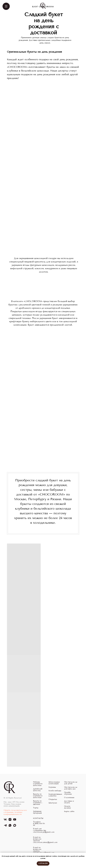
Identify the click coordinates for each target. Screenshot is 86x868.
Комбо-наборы (55, 791)
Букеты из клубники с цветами (38, 803)
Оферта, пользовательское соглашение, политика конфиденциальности (15, 812)
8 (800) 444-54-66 (39, 824)
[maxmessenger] (15, 826)
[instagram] (10, 820)
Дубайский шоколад (38, 790)
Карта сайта (69, 811)
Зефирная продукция (37, 812)
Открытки (53, 799)
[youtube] (15, 820)
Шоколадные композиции (54, 783)
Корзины (52, 787)
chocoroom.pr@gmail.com (44, 832)
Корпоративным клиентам (55, 795)
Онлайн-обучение (68, 793)
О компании (69, 798)
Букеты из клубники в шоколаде (38, 796)
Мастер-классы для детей (71, 783)
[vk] (5, 820)
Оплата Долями (67, 807)
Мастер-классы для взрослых (71, 788)
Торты (36, 808)
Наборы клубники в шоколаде (38, 784)
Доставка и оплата (69, 802)
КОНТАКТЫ (38, 818)
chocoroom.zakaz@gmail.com (45, 842)
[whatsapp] (10, 826)
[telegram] (5, 826)
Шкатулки (53, 803)
